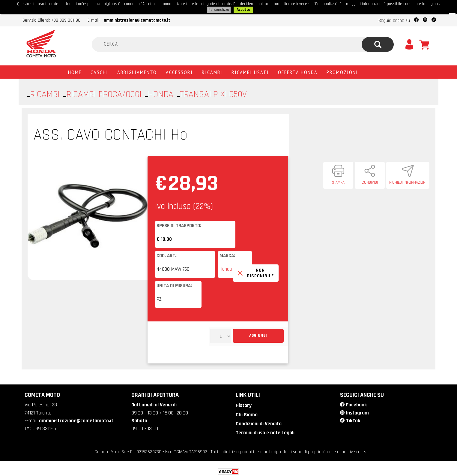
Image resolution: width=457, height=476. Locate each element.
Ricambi (212, 71)
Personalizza (219, 9)
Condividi (370, 182)
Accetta (243, 9)
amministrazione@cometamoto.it (137, 20)
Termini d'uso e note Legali (265, 431)
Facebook (356, 404)
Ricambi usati (250, 71)
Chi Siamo (246, 414)
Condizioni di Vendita (258, 422)
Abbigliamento (137, 71)
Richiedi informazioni (408, 182)
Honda (226, 269)
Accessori (179, 71)
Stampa (338, 182)
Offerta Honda (298, 71)
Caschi (99, 71)
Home (75, 71)
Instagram (357, 412)
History (243, 405)
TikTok (353, 419)
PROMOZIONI (342, 71)
